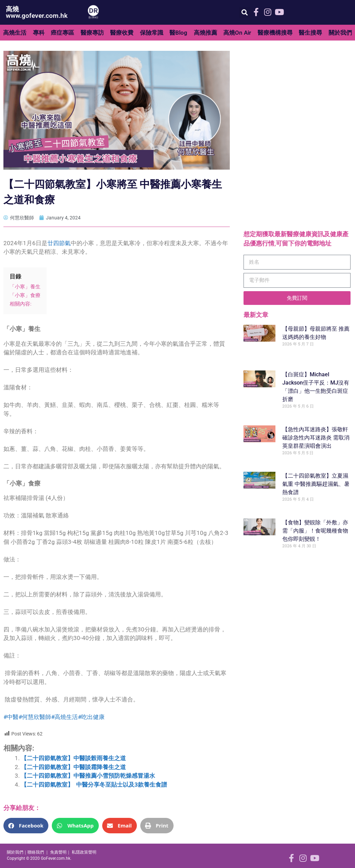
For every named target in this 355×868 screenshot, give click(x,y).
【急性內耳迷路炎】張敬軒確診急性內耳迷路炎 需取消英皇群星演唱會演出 (316, 438)
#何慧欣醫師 (35, 717)
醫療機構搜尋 (275, 33)
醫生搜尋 (310, 33)
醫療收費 (122, 33)
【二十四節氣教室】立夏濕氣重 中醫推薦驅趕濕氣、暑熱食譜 (316, 484)
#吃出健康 (91, 717)
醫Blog (178, 33)
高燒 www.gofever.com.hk (37, 12)
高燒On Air (237, 33)
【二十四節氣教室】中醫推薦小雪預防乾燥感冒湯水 (88, 776)
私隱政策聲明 (84, 852)
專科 (39, 33)
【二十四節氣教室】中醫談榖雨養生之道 (73, 758)
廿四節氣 (59, 243)
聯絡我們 (36, 852)
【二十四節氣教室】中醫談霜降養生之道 (73, 767)
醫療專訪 (92, 33)
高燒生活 (15, 33)
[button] (245, 13)
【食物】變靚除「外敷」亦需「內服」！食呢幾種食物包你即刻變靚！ (315, 531)
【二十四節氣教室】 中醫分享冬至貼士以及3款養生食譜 (94, 785)
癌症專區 (62, 33)
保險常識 (152, 33)
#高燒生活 (64, 717)
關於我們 (340, 33)
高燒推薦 (205, 33)
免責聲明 (58, 852)
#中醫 (11, 717)
